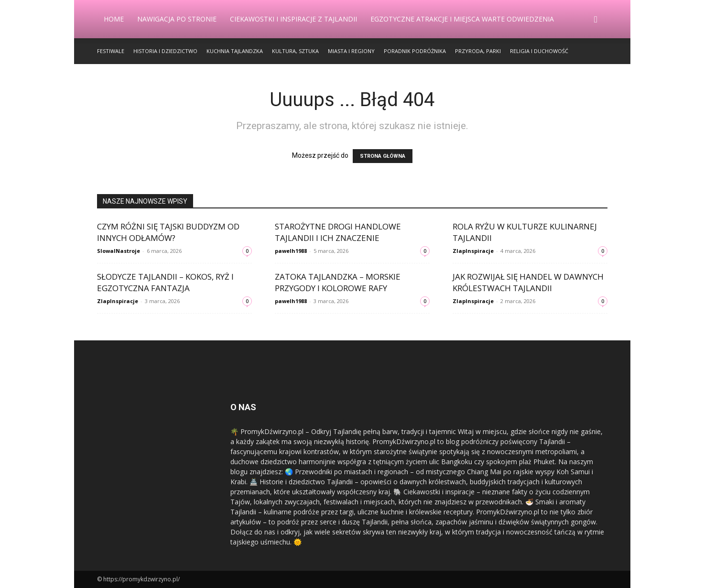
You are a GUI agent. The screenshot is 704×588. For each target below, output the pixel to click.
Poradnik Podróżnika (415, 51)
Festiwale (111, 51)
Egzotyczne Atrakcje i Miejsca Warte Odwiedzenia (462, 19)
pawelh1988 (291, 251)
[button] (596, 20)
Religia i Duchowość (539, 51)
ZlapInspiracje (473, 251)
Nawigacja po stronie (177, 19)
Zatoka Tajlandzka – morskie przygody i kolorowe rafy (338, 282)
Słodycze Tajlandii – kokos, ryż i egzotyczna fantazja (165, 282)
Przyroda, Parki (478, 51)
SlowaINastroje (119, 251)
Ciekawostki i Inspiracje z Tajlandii (293, 19)
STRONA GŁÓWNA (383, 156)
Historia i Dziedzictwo (165, 51)
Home (114, 19)
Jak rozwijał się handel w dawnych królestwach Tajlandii (528, 282)
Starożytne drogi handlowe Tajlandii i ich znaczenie (338, 232)
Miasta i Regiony (351, 51)
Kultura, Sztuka (295, 51)
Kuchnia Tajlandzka (235, 51)
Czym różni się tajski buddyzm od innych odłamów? (168, 232)
